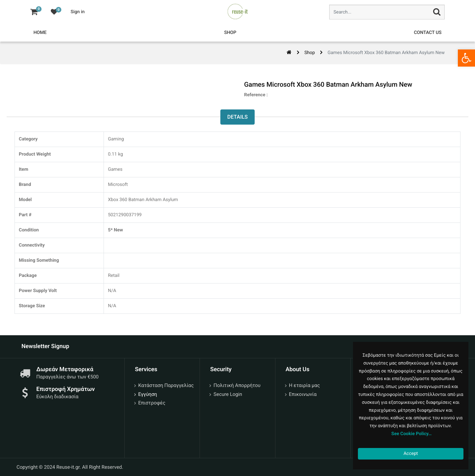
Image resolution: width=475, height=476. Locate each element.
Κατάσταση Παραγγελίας (166, 385)
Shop (310, 53)
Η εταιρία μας (304, 385)
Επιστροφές (152, 403)
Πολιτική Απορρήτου (237, 385)
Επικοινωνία (303, 394)
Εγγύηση (148, 394)
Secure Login (228, 394)
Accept (411, 454)
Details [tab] (237, 117)
